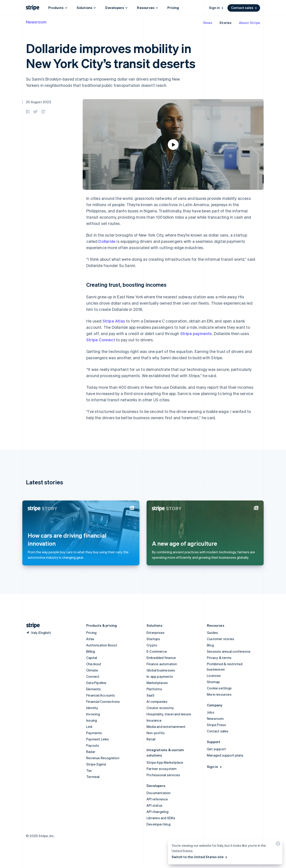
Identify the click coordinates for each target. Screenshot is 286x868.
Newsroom (36, 22)
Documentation (159, 793)
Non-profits (156, 733)
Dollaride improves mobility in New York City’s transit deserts (111, 56)
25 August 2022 (39, 102)
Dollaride (107, 241)
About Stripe (249, 23)
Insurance (154, 720)
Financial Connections (103, 701)
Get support (216, 749)
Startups (153, 639)
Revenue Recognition (103, 758)
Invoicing (93, 714)
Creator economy (160, 708)
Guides (212, 633)
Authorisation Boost (102, 645)
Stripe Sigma (96, 764)
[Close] (277, 845)
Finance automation (162, 664)
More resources (219, 694)
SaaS (150, 695)
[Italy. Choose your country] (38, 633)
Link (89, 727)
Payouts (93, 745)
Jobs (211, 712)
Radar (91, 752)
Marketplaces (157, 683)
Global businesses (161, 670)
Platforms (154, 689)
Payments (94, 733)
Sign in (216, 8)
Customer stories (221, 639)
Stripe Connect (101, 340)
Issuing (92, 720)
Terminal (93, 777)
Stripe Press (216, 725)
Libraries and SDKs (161, 818)
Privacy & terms (219, 658)
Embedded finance (161, 658)
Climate (92, 670)
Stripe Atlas (114, 321)
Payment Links (98, 739)
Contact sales (244, 8)
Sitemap (213, 682)
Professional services (163, 775)
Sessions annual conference (229, 651)
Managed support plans (225, 755)
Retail (151, 739)
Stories (225, 23)
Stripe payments (196, 333)
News (208, 23)
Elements (94, 689)
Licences (214, 676)
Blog (210, 645)
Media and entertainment (166, 727)
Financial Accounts (101, 695)
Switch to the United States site (200, 857)
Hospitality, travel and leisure (169, 714)
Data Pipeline (96, 683)
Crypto (152, 645)
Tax (89, 770)
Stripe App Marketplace (165, 762)
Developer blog (159, 824)
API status (155, 805)
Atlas (90, 639)
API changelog (158, 812)
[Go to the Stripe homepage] (31, 625)
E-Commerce (157, 651)
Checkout (94, 664)
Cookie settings (219, 688)
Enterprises (156, 633)
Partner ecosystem (162, 769)
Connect (93, 676)
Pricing (173, 8)
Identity (92, 708)
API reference (157, 799)
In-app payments (160, 676)
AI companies (157, 701)
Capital (92, 658)
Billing (91, 651)
